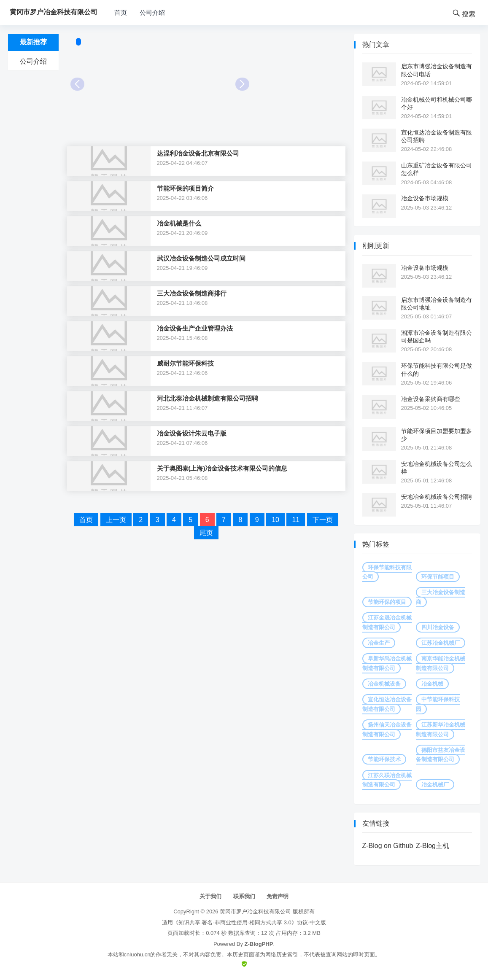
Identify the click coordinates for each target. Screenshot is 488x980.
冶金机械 (432, 684)
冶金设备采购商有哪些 (431, 399)
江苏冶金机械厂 (441, 643)
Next (242, 84)
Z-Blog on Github (388, 846)
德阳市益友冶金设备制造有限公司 (441, 755)
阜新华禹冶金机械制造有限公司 (387, 663)
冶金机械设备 (384, 684)
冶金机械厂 (435, 785)
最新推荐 (33, 42)
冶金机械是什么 (179, 223)
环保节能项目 (438, 577)
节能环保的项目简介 (185, 188)
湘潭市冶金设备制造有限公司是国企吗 (437, 337)
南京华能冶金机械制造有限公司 (441, 663)
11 (296, 520)
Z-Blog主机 (433, 846)
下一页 (323, 520)
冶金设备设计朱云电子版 (192, 433)
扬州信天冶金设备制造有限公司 (387, 729)
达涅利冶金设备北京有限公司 (198, 153)
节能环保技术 (384, 759)
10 (275, 520)
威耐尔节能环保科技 (185, 363)
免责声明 (278, 896)
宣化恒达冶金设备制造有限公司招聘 (437, 136)
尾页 (206, 533)
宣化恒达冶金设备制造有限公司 (387, 704)
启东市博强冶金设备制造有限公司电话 (437, 70)
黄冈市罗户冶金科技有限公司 (255, 911)
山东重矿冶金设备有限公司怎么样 (437, 169)
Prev (77, 84)
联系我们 (244, 896)
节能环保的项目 (387, 602)
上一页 (116, 520)
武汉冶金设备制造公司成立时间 (201, 258)
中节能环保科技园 (438, 704)
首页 (121, 12)
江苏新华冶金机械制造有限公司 (441, 729)
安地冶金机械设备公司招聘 (437, 497)
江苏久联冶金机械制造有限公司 (387, 780)
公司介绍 (152, 12)
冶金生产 (379, 643)
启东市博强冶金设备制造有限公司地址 (437, 304)
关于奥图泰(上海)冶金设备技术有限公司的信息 (222, 468)
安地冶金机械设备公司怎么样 (437, 468)
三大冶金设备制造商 (441, 597)
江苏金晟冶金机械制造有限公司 (387, 622)
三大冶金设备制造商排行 (192, 293)
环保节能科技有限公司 (387, 572)
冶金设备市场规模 (425, 198)
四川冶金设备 (438, 627)
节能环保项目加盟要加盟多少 (437, 435)
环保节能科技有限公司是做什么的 (437, 369)
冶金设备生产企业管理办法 (195, 328)
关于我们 (210, 896)
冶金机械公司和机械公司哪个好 (437, 103)
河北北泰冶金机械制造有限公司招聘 (208, 398)
